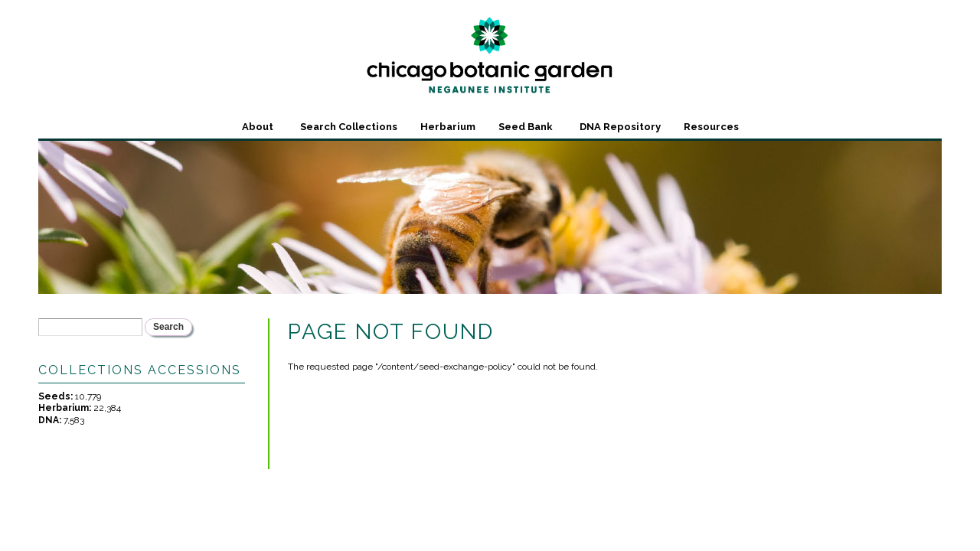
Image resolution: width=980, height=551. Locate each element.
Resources (711, 127)
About (258, 127)
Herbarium (448, 127)
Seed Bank (526, 127)
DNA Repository (620, 127)
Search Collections (349, 127)
